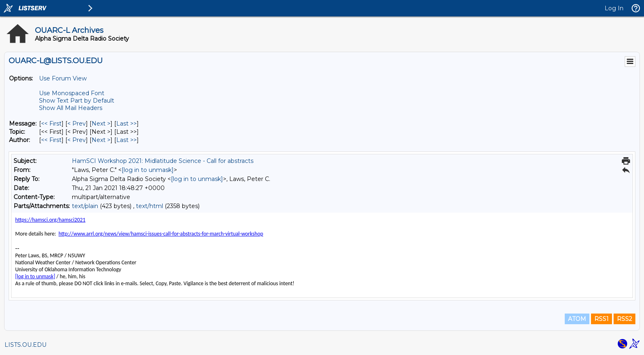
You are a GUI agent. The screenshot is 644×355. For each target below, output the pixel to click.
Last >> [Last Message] (126, 124)
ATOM (577, 319)
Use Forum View (63, 78)
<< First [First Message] (51, 124)
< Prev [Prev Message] (77, 124)
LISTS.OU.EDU (25, 345)
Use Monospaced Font (72, 93)
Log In (614, 8)
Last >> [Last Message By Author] (126, 140)
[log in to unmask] (148, 170)
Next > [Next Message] (101, 124)
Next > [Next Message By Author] (101, 140)
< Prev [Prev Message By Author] (77, 140)
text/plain (85, 206)
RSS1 (601, 319)
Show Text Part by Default (77, 101)
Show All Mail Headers (71, 108)
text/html (149, 206)
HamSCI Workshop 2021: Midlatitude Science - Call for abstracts (163, 161)
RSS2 (624, 319)
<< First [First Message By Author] (51, 140)
